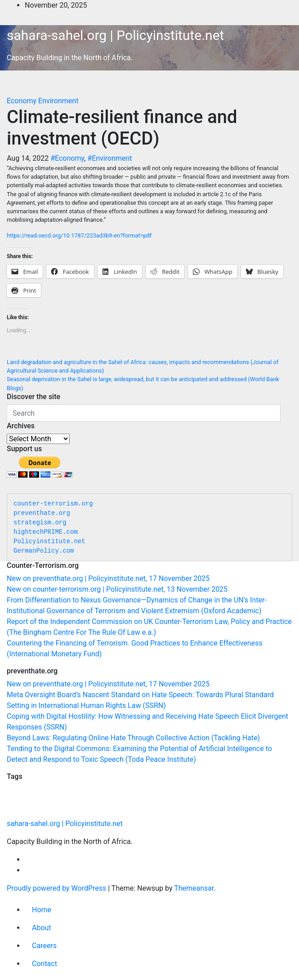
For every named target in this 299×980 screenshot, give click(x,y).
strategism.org (40, 523)
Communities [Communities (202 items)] (39, 810)
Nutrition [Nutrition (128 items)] (136, 792)
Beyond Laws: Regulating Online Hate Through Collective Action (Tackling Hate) (133, 738)
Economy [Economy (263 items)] (207, 809)
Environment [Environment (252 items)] (148, 809)
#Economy (67, 158)
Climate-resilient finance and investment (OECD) (122, 128)
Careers (44, 946)
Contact (45, 964)
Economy (22, 101)
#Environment (109, 158)
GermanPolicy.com (44, 551)
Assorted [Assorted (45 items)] (83, 812)
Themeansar (194, 888)
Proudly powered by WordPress (57, 888)
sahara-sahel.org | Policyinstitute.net (115, 35)
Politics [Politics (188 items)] (212, 792)
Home (42, 910)
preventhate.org (42, 513)
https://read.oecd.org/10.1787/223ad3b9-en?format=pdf (79, 235)
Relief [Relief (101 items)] (83, 793)
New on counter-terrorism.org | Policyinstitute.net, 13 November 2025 (117, 589)
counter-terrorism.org (53, 504)
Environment (58, 101)
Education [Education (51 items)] (19, 794)
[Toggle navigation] (13, 85)
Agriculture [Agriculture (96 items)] (51, 793)
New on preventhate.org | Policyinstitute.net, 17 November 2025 (108, 578)
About (42, 928)
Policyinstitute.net (49, 542)
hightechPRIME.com (46, 532)
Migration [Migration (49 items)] (105, 794)
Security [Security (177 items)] (174, 792)
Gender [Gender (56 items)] (104, 811)
